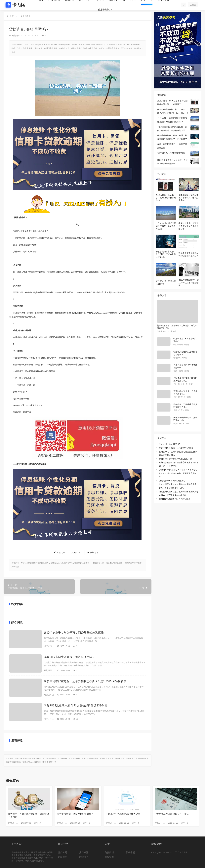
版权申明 (130, 852)
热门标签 (84, 852)
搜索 (193, 5)
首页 (12, 16)
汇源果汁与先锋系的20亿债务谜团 (123, 814)
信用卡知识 (104, 10)
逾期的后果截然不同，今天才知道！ (175, 499)
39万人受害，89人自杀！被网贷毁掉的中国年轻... (166, 198)
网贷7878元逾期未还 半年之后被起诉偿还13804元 (76, 705)
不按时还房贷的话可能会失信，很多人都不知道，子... (188, 226)
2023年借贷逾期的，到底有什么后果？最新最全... (189, 283)
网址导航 (63, 857)
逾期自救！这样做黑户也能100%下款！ (176, 459)
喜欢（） (60, 552)
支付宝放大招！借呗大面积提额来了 (75, 814)
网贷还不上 (25, 16)
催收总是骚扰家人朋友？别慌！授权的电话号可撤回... (166, 254)
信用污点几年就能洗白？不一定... (172, 814)
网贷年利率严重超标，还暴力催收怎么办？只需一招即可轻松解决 (85, 681)
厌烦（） (77, 552)
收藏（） (93, 552)
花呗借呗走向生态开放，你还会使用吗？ (69, 657)
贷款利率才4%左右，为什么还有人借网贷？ (178, 470)
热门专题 (63, 852)
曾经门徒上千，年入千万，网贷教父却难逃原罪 (74, 633)
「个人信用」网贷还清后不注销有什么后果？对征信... (166, 226)
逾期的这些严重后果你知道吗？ (173, 495)
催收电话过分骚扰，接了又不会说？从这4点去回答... (188, 198)
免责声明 (109, 852)
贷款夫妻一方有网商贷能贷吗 (172, 481)
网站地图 (84, 857)
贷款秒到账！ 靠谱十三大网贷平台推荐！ (39, 586)
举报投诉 (109, 857)
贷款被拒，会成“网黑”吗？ (170, 444)
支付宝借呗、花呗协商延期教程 (171, 153)
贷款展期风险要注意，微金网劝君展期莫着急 (179, 492)
